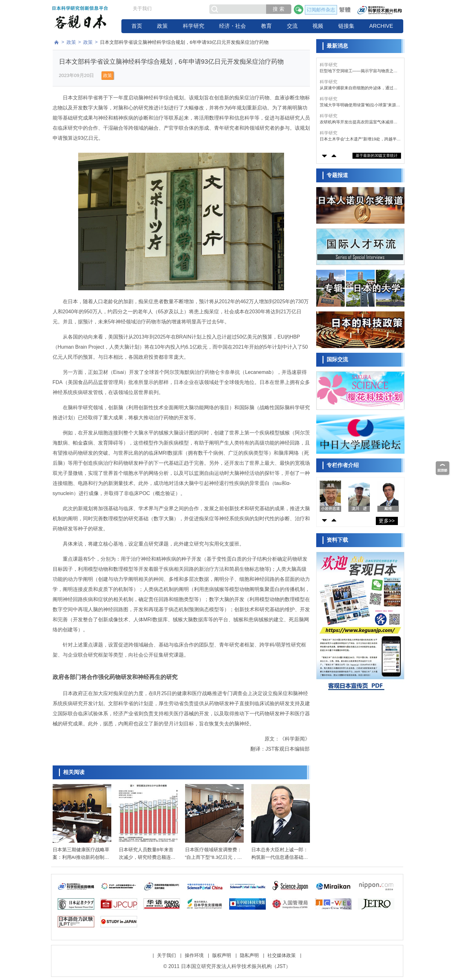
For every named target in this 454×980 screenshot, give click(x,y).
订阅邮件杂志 (321, 10)
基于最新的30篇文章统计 (377, 156)
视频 (318, 26)
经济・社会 (233, 26)
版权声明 (222, 955)
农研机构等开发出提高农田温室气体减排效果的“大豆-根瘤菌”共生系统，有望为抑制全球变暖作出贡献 (359, 122)
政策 (162, 26)
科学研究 (194, 26)
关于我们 (142, 8)
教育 (266, 26)
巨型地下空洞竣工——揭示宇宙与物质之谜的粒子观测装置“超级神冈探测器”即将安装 (359, 71)
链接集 (346, 26)
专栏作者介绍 (343, 465)
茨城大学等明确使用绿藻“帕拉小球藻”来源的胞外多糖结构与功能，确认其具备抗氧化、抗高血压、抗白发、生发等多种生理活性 (360, 105)
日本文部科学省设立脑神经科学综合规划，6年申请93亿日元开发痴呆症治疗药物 (184, 42)
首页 (137, 26)
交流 (292, 26)
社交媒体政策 (282, 955)
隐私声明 (249, 955)
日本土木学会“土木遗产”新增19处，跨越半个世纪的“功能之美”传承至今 (360, 139)
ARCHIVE (381, 26)
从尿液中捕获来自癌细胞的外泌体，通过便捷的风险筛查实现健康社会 (359, 88)
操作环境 (194, 955)
